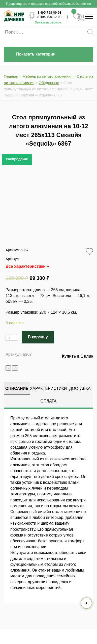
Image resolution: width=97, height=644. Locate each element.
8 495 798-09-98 (50, 12)
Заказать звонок (48, 22)
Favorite (90, 252)
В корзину (38, 337)
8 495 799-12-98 (50, 17)
